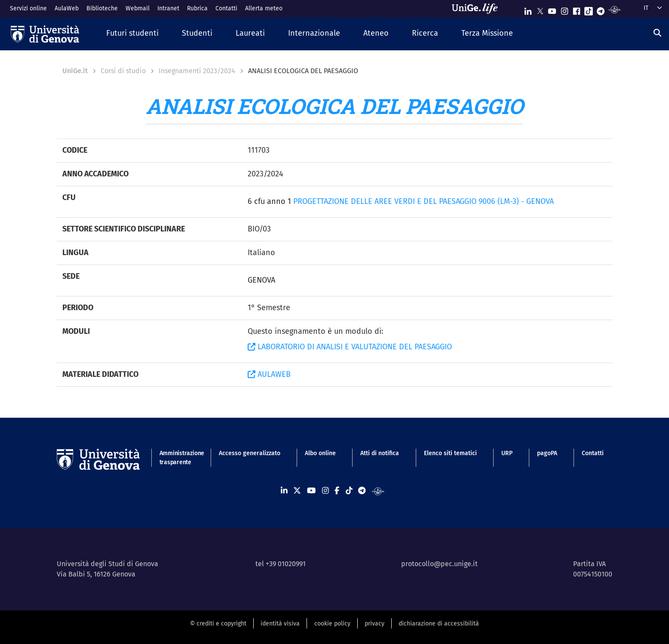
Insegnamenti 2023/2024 (197, 71)
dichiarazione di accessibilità (439, 624)
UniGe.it (75, 71)
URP (507, 453)
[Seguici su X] (540, 9)
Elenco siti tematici (450, 453)
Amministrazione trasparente (177, 458)
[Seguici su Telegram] (601, 9)
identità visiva (280, 624)
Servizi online (28, 8)
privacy (374, 624)
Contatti (226, 8)
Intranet (168, 8)
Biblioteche (102, 8)
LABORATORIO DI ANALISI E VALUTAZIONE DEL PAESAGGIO (350, 347)
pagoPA (547, 453)
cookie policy (332, 624)
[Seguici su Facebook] (577, 9)
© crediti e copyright (218, 624)
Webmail (138, 8)
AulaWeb (67, 8)
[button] (132, 34)
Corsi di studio (123, 71)
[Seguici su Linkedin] (528, 9)
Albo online (320, 453)
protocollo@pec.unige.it (439, 564)
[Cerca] (657, 33)
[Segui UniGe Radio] (615, 9)
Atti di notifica (380, 453)
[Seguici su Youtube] (552, 9)
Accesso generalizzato (250, 453)
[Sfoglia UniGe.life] (478, 9)
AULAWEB (269, 374)
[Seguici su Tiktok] (589, 9)
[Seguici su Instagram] (565, 9)
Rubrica (197, 8)
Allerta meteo (264, 8)
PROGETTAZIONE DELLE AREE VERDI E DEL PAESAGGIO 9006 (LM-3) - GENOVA (423, 201)
